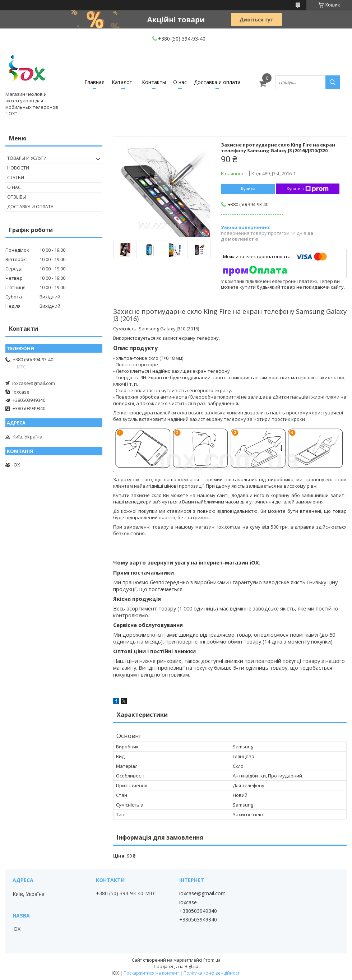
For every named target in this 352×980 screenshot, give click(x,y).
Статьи (16, 178)
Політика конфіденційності (212, 973)
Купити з (308, 189)
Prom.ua (212, 960)
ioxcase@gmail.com (34, 383)
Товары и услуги (27, 158)
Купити (248, 189)
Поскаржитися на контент (151, 973)
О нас (180, 82)
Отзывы (17, 197)
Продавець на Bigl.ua (176, 967)
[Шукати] (333, 82)
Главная (94, 82)
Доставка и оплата (217, 82)
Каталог (122, 82)
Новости (18, 168)
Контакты (154, 82)
